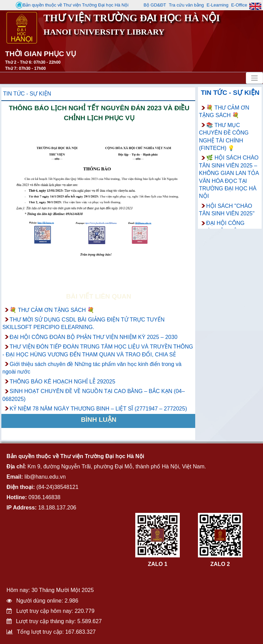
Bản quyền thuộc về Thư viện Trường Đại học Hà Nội (72, 5)
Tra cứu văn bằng (186, 5)
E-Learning (217, 5)
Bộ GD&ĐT (155, 5)
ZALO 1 (158, 564)
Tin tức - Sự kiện (27, 94)
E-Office (239, 5)
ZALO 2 (220, 564)
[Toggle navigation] (254, 78)
